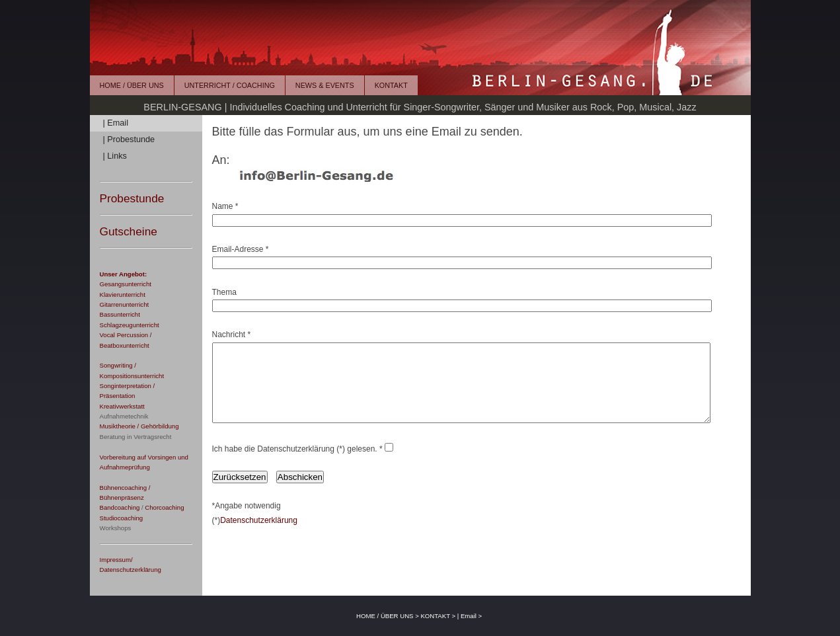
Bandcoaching (120, 507)
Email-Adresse (238, 249)
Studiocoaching (122, 518)
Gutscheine (129, 231)
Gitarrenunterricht (125, 304)
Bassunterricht (120, 314)
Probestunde (132, 198)
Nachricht (229, 335)
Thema (224, 292)
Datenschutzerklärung (259, 536)
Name (223, 206)
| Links (115, 156)
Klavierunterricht (123, 295)
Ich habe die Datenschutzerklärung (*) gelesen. (295, 465)
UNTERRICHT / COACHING (230, 85)
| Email (116, 123)
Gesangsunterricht (126, 284)
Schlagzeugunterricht (130, 325)
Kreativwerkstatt (122, 406)
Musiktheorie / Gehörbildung (139, 426)
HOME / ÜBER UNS (132, 85)
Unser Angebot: (124, 274)
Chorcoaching (164, 507)
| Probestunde (129, 139)
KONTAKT (391, 85)
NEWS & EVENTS (325, 85)
